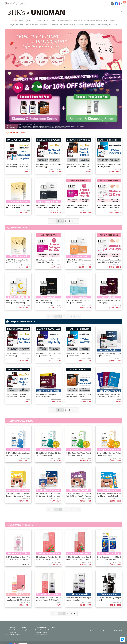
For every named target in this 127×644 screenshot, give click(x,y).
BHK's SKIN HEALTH (20, 228)
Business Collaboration (12, 635)
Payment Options (41, 635)
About (12, 627)
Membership (41, 627)
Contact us (12, 632)
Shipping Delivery (41, 632)
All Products (27, 627)
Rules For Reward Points (41, 630)
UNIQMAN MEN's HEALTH (23, 321)
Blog (53, 627)
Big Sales (27, 630)
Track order (12, 630)
